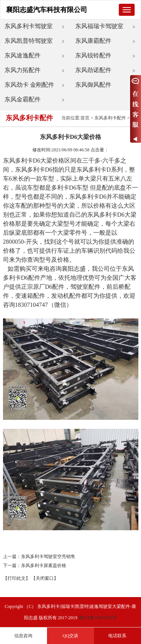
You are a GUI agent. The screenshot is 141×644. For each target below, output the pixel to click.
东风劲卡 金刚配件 (29, 85)
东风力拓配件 (23, 70)
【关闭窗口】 (45, 578)
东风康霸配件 (93, 41)
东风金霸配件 (23, 99)
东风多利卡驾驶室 (29, 26)
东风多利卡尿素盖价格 (44, 566)
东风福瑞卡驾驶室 (99, 26)
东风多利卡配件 (110, 118)
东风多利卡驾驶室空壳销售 (48, 557)
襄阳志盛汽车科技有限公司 (47, 10)
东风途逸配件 (23, 55)
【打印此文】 (17, 578)
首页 (85, 118)
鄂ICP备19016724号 (98, 618)
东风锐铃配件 (93, 55)
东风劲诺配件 (93, 70)
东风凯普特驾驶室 (29, 41)
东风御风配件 (93, 85)
